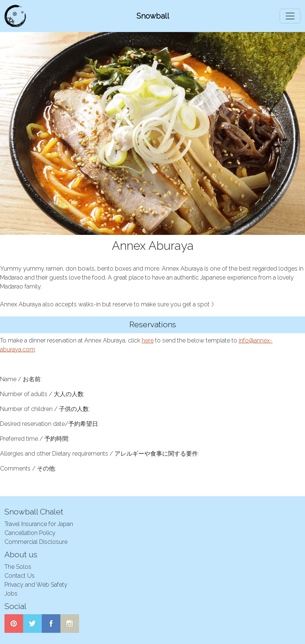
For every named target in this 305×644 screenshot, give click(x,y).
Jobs (11, 594)
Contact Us (20, 576)
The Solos (18, 567)
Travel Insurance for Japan (39, 524)
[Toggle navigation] (290, 16)
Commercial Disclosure (36, 542)
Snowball (153, 16)
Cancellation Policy (30, 533)
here (148, 340)
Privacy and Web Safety (36, 585)
